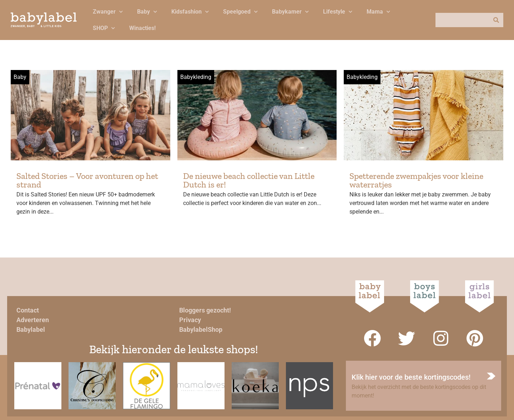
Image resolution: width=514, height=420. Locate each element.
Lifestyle (338, 12)
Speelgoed (240, 12)
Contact (28, 310)
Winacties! (142, 28)
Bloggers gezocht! (205, 310)
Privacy (190, 320)
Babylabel (31, 329)
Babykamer (290, 12)
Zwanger (108, 12)
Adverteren (33, 320)
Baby (147, 12)
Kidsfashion (190, 12)
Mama (378, 12)
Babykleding (196, 77)
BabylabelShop (201, 329)
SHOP (104, 28)
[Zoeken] (496, 20)
